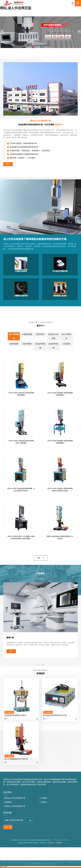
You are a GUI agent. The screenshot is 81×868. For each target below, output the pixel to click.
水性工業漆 (51, 862)
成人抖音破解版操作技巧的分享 (16, 759)
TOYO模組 (47, 864)
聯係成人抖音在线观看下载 (15, 806)
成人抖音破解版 (14, 336)
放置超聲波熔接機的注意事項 (15, 715)
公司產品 (44, 798)
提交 (8, 827)
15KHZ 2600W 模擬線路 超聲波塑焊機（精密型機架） (60, 394)
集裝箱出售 (28, 862)
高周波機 (66, 344)
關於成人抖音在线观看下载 (15, 798)
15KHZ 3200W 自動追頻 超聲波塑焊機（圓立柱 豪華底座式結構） (60, 490)
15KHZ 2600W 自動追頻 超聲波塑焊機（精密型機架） (21, 394)
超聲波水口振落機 (53, 336)
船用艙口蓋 (53, 864)
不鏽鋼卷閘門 (39, 864)
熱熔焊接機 (14, 344)
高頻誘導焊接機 (53, 346)
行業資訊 (44, 802)
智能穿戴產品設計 (59, 862)
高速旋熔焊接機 (40, 346)
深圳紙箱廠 (15, 862)
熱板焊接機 (27, 344)
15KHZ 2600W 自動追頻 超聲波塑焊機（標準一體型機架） (21, 442)
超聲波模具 (40, 334)
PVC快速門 (44, 862)
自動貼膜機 (22, 862)
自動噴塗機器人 (36, 862)
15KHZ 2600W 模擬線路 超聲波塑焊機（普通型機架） (60, 442)
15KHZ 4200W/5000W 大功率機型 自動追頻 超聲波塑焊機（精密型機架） (21, 537)
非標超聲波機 (27, 334)
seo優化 (9, 862)
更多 (8, 164)
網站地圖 (3, 867)
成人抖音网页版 (66, 336)
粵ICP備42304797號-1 (62, 840)
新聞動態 (8, 802)
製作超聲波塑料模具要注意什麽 (55, 715)
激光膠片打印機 (31, 864)
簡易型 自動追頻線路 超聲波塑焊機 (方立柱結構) (60, 537)
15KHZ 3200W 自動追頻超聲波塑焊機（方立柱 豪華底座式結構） (21, 490)
